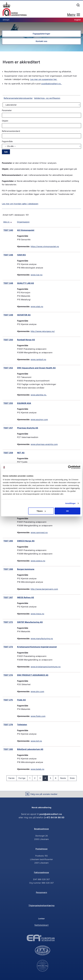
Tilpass (41, 511)
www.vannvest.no (39, 532)
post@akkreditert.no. (52, 84)
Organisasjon (23, 222)
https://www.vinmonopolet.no (45, 246)
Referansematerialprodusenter (18, 98)
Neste (63, 778)
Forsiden (15, 9)
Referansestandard (11, 131)
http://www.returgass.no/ (43, 331)
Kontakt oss (41, 41)
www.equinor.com (39, 419)
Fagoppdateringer (41, 34)
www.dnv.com (37, 691)
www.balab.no (37, 769)
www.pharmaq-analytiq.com (44, 444)
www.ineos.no (37, 614)
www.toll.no (36, 741)
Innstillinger (70, 503)
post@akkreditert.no (51, 814)
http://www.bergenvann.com (44, 589)
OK (67, 511)
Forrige (22, 778)
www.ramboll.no (38, 359)
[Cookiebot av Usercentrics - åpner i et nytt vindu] (70, 467)
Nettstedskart (42, 925)
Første (12, 778)
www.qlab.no (37, 306)
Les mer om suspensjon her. (44, 79)
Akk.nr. (7, 222)
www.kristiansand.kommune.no (46, 667)
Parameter (7, 110)
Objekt (5, 121)
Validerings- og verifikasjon (47, 98)
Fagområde (7, 141)
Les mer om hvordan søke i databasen (20, 204)
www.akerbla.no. (39, 395)
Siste (72, 778)
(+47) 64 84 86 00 (54, 818)
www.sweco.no (38, 561)
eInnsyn (6, 20)
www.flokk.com (38, 716)
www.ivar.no (37, 275)
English (78, 20)
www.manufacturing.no (42, 639)
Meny (71, 15)
